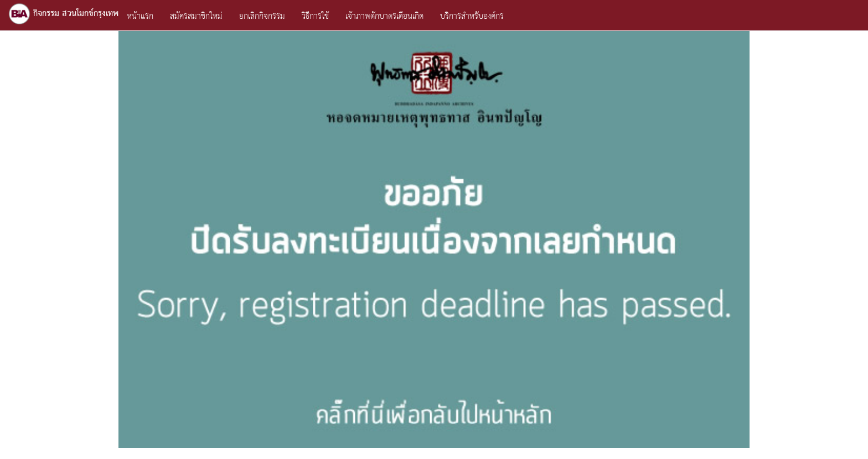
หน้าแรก (140, 16)
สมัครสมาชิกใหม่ (196, 16)
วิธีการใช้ (315, 16)
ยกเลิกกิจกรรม (262, 16)
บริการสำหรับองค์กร (472, 16)
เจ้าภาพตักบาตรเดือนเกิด (384, 16)
